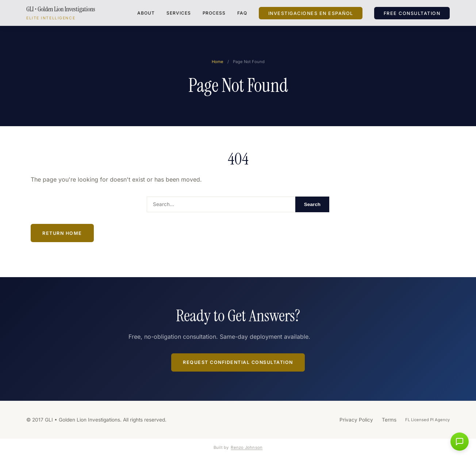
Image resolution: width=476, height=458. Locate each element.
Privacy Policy (356, 420)
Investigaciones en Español (311, 13)
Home (218, 62)
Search (312, 204)
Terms (389, 420)
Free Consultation (412, 13)
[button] (460, 442)
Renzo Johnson (247, 447)
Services (179, 13)
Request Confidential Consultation (238, 362)
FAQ (242, 13)
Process (214, 13)
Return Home (62, 233)
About (146, 13)
